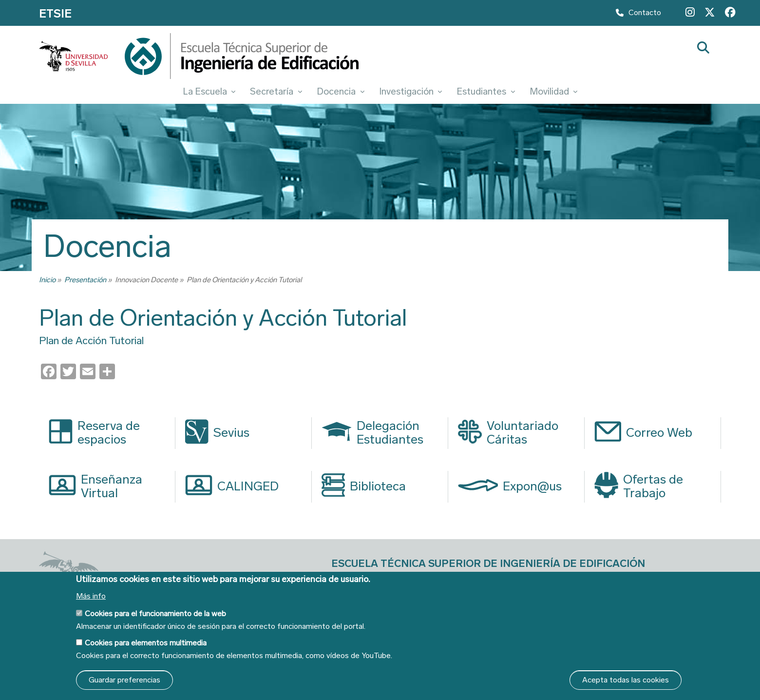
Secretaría (276, 91)
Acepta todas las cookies (626, 680)
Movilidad (554, 91)
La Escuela (209, 91)
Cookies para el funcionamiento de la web (155, 613)
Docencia (341, 91)
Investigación (411, 91)
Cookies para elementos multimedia (146, 643)
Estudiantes (486, 91)
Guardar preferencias (124, 680)
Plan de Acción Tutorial (91, 341)
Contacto (638, 15)
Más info (91, 596)
